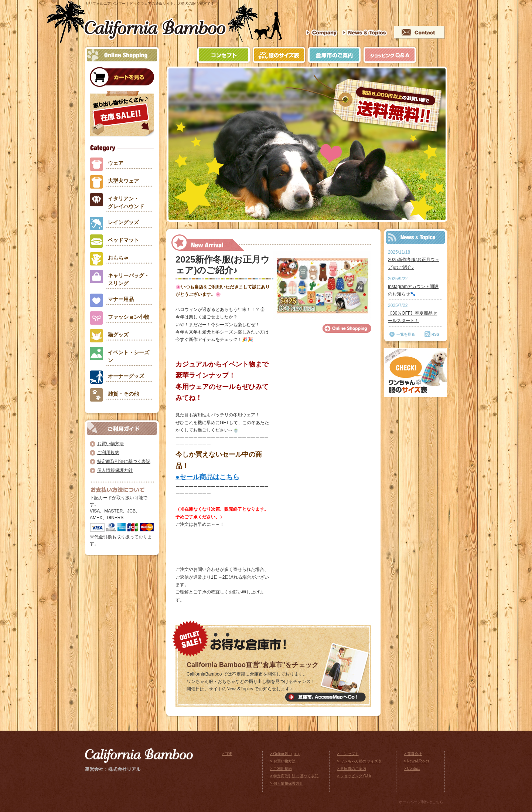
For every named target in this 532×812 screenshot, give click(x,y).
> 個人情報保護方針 (287, 783)
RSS (435, 334)
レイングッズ (123, 222)
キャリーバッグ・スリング (129, 279)
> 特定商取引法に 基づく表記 (294, 776)
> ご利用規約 (281, 769)
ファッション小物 (129, 317)
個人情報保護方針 (115, 470)
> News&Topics (417, 761)
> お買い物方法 (283, 761)
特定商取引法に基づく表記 (124, 461)
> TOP (227, 754)
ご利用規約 (108, 453)
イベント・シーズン (129, 356)
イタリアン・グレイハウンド (126, 202)
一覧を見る (406, 334)
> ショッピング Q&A (354, 776)
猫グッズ (118, 335)
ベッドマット (123, 240)
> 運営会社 (413, 754)
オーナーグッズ (126, 376)
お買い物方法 (110, 444)
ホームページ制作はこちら (421, 802)
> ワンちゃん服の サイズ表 (359, 761)
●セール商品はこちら (207, 477)
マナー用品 (121, 299)
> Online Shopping (285, 754)
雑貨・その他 (123, 394)
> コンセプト (348, 754)
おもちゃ (118, 258)
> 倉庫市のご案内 (352, 769)
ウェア (116, 163)
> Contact (412, 769)
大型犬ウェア (123, 181)
